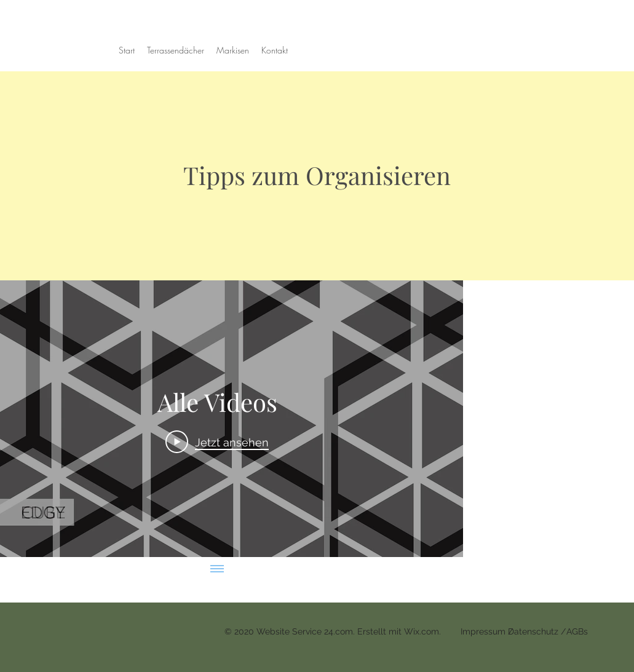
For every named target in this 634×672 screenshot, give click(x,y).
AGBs (577, 631)
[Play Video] (217, 441)
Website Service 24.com (305, 631)
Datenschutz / (537, 631)
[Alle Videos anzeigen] (217, 569)
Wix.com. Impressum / (460, 631)
